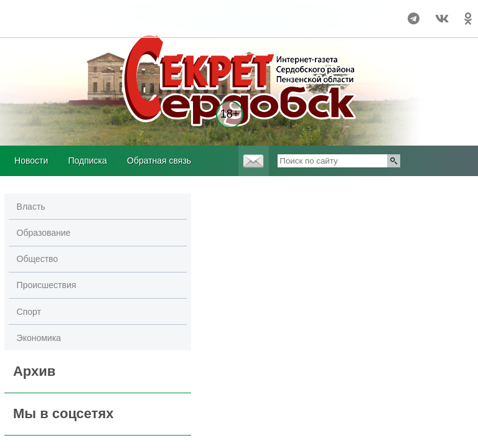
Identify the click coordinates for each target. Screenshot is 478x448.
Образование (44, 233)
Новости (31, 161)
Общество (38, 259)
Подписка (87, 161)
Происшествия (47, 285)
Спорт (29, 312)
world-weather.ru (28, 13)
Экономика (39, 338)
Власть (31, 207)
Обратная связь (159, 161)
